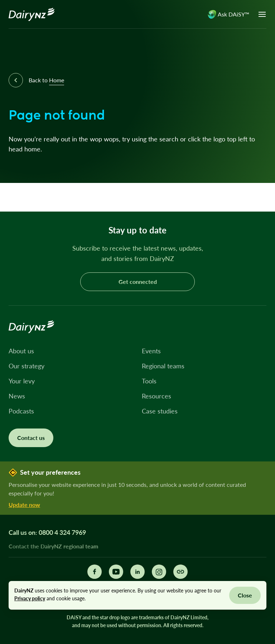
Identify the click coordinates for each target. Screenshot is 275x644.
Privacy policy (30, 598)
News (17, 396)
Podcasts (21, 411)
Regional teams (163, 366)
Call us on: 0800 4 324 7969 (47, 532)
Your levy (22, 381)
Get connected (138, 282)
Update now (24, 505)
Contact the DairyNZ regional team (53, 546)
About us (21, 351)
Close (245, 595)
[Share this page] (180, 572)
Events (151, 351)
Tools (149, 381)
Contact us (31, 438)
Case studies (160, 411)
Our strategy (26, 366)
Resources (156, 396)
